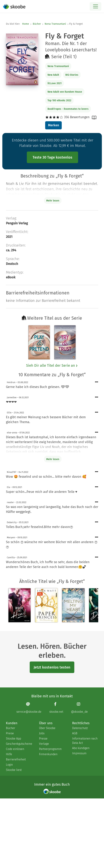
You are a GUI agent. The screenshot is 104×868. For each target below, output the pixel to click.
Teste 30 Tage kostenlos (52, 157)
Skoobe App (13, 739)
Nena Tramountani (55, 24)
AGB (75, 733)
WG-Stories (72, 75)
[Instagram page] (79, 708)
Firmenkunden (48, 754)
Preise (10, 733)
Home (26, 24)
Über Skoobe (47, 728)
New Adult (53, 75)
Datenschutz (80, 728)
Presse (43, 739)
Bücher (37, 24)
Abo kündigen (81, 748)
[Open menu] (95, 6)
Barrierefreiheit (16, 759)
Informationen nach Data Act (85, 741)
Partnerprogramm (50, 749)
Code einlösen (15, 749)
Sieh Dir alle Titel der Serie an (52, 365)
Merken (54, 125)
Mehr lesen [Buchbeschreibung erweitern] (53, 201)
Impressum (79, 753)
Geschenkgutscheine (19, 744)
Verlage (44, 744)
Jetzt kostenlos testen (52, 667)
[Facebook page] (56, 708)
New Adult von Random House (65, 92)
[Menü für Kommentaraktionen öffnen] (97, 382)
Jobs (42, 733)
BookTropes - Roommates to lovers (68, 109)
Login (9, 765)
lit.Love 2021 (55, 83)
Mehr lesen (53, 459)
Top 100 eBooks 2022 (59, 100)
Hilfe (9, 754)
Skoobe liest (14, 770)
